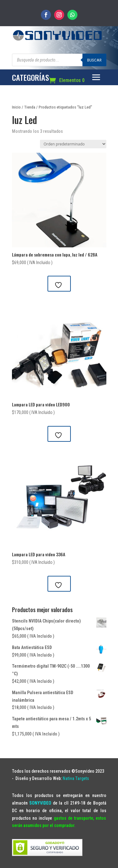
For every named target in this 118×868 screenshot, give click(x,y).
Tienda (30, 107)
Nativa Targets (76, 778)
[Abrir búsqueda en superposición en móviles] (59, 60)
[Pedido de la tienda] (73, 144)
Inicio (16, 107)
